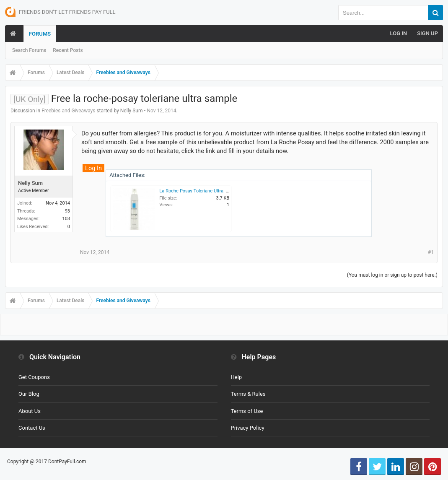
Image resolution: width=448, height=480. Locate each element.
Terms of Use (247, 411)
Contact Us (32, 428)
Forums (40, 34)
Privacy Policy (248, 428)
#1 (431, 252)
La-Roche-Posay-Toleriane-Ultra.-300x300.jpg (205, 191)
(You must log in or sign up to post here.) (392, 275)
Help (237, 377)
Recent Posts (68, 50)
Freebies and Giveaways (68, 111)
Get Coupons (34, 377)
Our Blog (29, 394)
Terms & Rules (248, 394)
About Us (30, 411)
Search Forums (29, 50)
